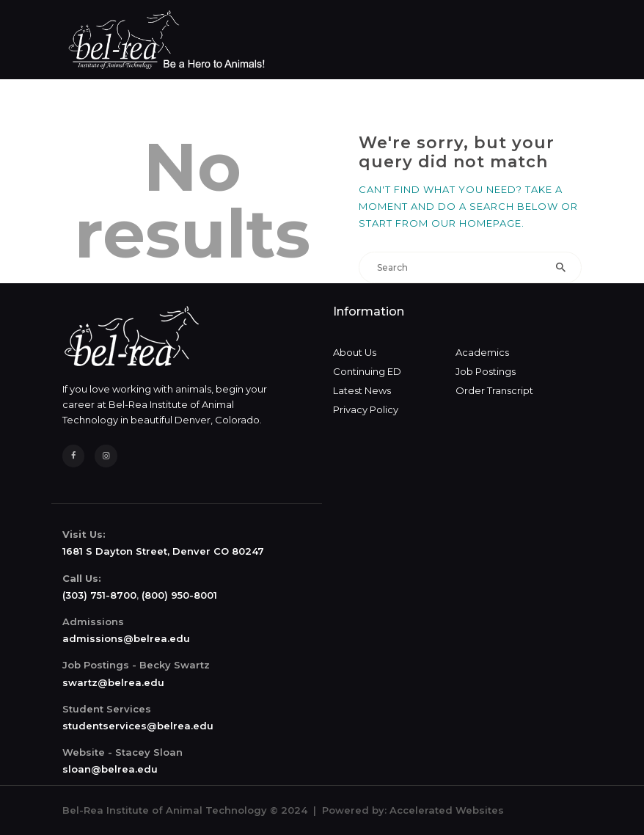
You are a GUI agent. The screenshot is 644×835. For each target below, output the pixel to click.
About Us (355, 352)
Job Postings (486, 371)
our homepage (476, 223)
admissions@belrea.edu (126, 638)
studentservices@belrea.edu (138, 726)
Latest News (362, 390)
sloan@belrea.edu (110, 769)
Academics (482, 352)
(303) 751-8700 (99, 595)
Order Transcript (494, 390)
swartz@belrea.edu (113, 682)
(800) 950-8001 (179, 595)
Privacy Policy (366, 409)
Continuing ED (367, 371)
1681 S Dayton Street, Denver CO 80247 (163, 551)
